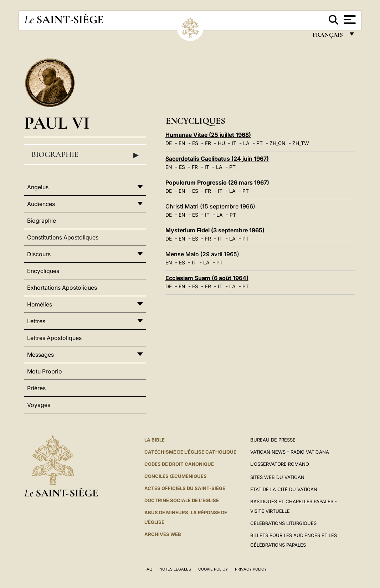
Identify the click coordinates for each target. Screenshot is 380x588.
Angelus (38, 187)
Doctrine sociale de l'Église (182, 500)
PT (260, 143)
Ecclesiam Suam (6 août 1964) (207, 278)
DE (169, 143)
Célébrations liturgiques (283, 523)
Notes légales (175, 569)
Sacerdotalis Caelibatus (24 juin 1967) (217, 159)
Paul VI (57, 123)
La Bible (155, 440)
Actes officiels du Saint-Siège (185, 488)
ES (195, 143)
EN (182, 143)
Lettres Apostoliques (54, 338)
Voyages (39, 405)
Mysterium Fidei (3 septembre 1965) (215, 230)
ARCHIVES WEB (163, 534)
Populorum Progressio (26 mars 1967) (217, 182)
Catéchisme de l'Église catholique (190, 452)
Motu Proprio (45, 371)
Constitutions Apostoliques (63, 237)
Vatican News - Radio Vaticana (290, 452)
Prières (36, 388)
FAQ (148, 569)
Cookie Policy (213, 569)
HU (221, 143)
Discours (39, 254)
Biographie (85, 155)
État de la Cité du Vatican (284, 489)
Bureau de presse (273, 440)
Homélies (40, 304)
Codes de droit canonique (179, 464)
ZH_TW (301, 143)
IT (234, 143)
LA (246, 143)
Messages (40, 355)
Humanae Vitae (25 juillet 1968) (208, 135)
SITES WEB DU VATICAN (277, 477)
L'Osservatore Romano (280, 464)
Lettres (36, 321)
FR (208, 143)
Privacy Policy (251, 569)
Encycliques (43, 271)
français (328, 37)
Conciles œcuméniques (176, 476)
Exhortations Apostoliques (62, 288)
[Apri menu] (349, 20)
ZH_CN (278, 143)
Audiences (41, 204)
